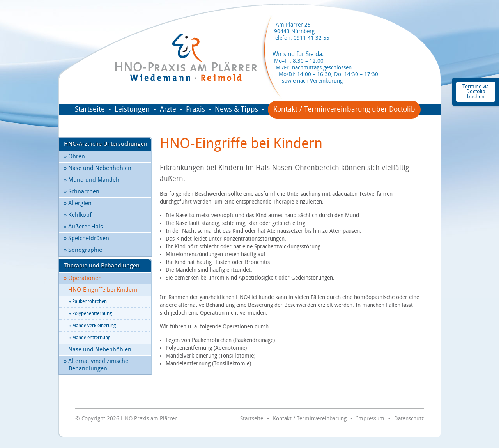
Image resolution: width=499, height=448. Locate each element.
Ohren (74, 157)
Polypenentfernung (90, 314)
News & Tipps (236, 109)
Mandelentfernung (89, 338)
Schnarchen (82, 192)
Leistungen (132, 109)
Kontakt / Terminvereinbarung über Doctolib (344, 109)
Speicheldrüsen (87, 238)
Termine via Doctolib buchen (476, 92)
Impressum (370, 419)
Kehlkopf (78, 215)
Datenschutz (409, 419)
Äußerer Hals (83, 227)
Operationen (83, 278)
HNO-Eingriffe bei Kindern (103, 290)
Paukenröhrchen (88, 302)
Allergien (78, 203)
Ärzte (168, 109)
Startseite (90, 109)
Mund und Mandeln (92, 180)
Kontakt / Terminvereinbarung (310, 419)
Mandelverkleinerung (92, 326)
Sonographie (83, 250)
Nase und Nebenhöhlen (98, 168)
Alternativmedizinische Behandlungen (96, 365)
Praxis (196, 109)
